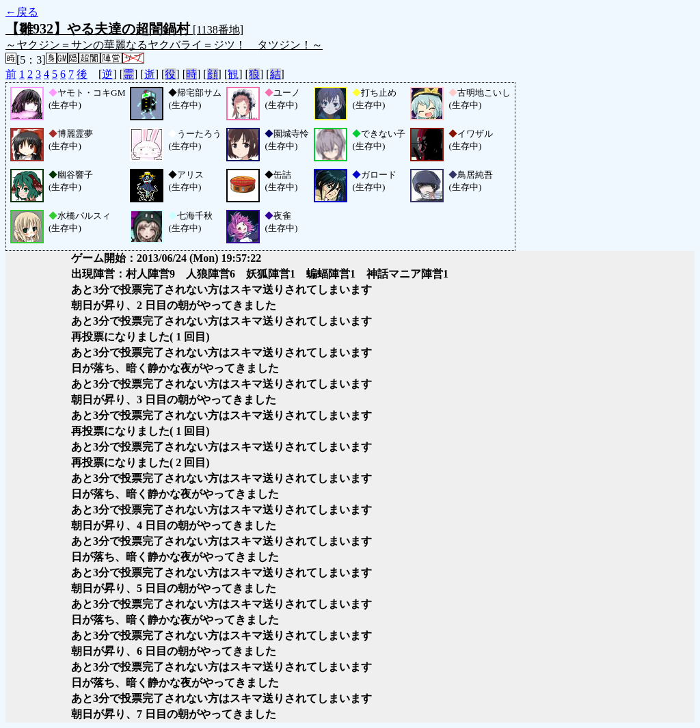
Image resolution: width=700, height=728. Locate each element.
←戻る (22, 12)
